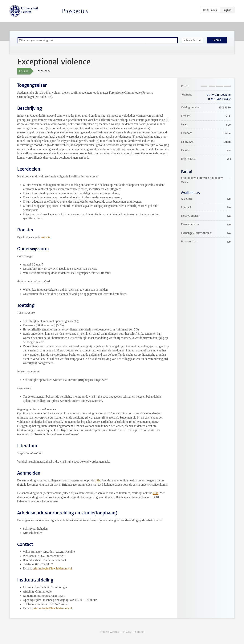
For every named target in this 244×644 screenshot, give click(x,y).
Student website (110, 632)
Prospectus (75, 11)
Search (217, 40)
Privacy (127, 632)
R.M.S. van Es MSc (219, 99)
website (46, 237)
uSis (98, 480)
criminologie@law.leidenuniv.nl (52, 568)
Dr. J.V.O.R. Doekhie (219, 95)
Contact (140, 632)
